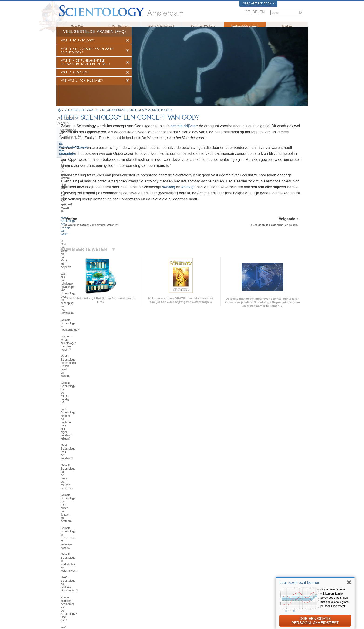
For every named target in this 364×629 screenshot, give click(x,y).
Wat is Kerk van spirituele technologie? (76, 488)
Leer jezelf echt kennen (300, 583)
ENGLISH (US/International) (75, 550)
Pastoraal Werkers (203, 26)
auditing (139, 209)
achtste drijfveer (235, 130)
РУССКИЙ (65, 577)
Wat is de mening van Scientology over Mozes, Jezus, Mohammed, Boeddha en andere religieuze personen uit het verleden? (82, 362)
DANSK (63, 558)
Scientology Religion (250, 560)
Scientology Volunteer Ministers (257, 573)
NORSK (115, 554)
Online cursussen (181, 573)
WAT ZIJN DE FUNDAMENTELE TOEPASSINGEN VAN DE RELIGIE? (86, 67)
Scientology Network (250, 555)
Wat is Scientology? (161, 26)
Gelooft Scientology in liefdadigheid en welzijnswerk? (83, 295)
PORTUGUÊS (118, 581)
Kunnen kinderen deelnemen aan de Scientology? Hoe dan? (81, 315)
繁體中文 (64, 582)
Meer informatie (180, 577)
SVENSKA (116, 558)
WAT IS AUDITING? (75, 77)
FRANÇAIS (65, 563)
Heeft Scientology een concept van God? (82, 167)
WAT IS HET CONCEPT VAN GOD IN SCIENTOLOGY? (87, 55)
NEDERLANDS (67, 586)
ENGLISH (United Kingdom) (75, 554)
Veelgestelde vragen (245, 26)
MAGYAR (116, 550)
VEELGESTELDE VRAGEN (82, 114)
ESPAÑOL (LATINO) (122, 563)
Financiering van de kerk (76, 497)
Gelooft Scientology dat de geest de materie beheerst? (81, 264)
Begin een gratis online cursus (256, 568)
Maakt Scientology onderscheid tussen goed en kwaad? (80, 220)
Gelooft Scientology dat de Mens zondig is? (81, 231)
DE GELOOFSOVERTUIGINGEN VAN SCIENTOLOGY (137, 114)
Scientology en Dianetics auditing (82, 413)
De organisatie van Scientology (80, 466)
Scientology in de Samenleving (80, 504)
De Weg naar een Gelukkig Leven (258, 586)
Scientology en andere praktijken (81, 458)
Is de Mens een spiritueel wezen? (81, 148)
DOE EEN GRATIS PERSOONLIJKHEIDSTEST (315, 621)
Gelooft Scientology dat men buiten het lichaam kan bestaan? (83, 274)
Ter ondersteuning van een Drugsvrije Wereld (265, 591)
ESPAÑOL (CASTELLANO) (126, 567)
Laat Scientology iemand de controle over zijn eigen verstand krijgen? (81, 242)
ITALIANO (116, 576)
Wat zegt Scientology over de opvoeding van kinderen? (79, 325)
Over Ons (77, 26)
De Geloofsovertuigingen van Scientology (79, 138)
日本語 (62, 573)
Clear (63, 420)
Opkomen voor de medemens (188, 555)
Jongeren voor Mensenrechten (256, 600)
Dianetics (244, 550)
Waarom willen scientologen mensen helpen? (78, 210)
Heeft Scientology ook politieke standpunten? (80, 305)
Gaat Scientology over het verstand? (77, 254)
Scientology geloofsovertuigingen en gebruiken (198, 550)
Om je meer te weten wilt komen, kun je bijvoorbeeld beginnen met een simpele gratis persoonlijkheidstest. (335, 598)
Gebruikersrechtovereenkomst (264, 624)
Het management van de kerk (79, 473)
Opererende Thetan (72, 427)
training (158, 209)
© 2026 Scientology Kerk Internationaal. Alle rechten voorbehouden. (95, 624)
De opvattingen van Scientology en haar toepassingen (81, 450)
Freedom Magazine (250, 582)
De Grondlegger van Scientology (81, 375)
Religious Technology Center (79, 480)
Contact (176, 582)
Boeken (287, 26)
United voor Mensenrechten (254, 595)
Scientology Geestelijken (76, 434)
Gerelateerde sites (259, 3)
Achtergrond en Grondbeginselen (82, 130)
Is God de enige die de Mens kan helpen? (81, 177)
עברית (63, 568)
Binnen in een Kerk (72, 441)
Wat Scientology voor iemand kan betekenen (82, 383)
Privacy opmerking (217, 624)
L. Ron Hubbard (119, 26)
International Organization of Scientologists (263, 577)
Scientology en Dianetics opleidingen (76, 404)
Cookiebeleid (237, 624)
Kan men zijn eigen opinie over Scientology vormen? (80, 335)
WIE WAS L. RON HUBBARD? (82, 85)
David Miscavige (248, 564)
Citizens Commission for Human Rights (261, 605)
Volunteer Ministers (182, 560)
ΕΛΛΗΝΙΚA (117, 572)
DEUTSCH (65, 591)
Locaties (176, 586)
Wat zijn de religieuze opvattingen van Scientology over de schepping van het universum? (82, 189)
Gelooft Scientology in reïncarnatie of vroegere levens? (82, 284)
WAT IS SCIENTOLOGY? (78, 45)
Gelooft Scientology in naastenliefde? (74, 200)
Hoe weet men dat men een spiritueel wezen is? (78, 157)
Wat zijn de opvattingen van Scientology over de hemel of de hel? (81, 347)
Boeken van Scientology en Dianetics (78, 394)
